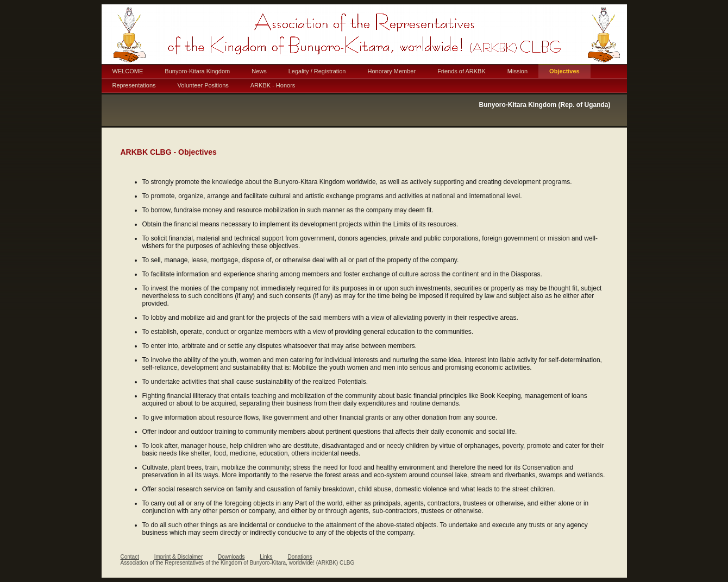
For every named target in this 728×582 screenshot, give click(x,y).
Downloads (231, 557)
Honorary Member (391, 71)
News (259, 71)
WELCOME (128, 71)
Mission (517, 71)
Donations (300, 557)
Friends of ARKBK (462, 71)
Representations (134, 85)
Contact (130, 557)
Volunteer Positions (203, 85)
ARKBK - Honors (273, 85)
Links (266, 557)
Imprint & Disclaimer (178, 557)
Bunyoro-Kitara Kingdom (197, 71)
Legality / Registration (317, 71)
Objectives (564, 71)
